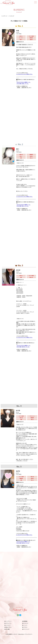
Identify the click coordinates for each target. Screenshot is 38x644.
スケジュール (9, 623)
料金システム (9, 627)
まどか (18, 270)
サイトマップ (26, 629)
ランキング (8, 625)
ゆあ (18, 30)
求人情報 (8, 629)
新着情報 (25, 621)
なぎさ (18, 471)
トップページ (9, 621)
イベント (25, 625)
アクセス (25, 627)
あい (18, 149)
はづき (18, 410)
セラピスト (26, 623)
